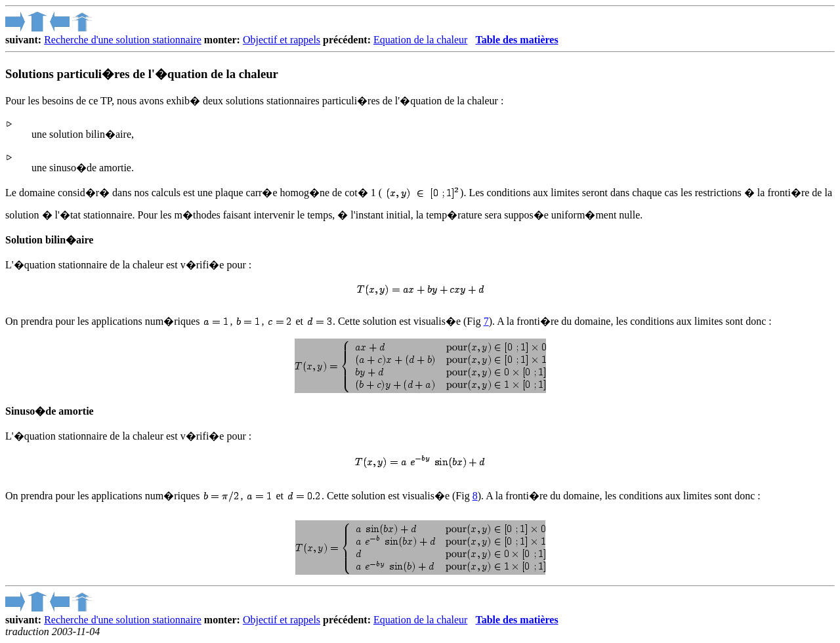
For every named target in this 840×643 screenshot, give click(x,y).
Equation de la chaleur (421, 40)
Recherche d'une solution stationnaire (123, 40)
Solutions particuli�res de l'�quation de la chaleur (142, 74)
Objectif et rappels (282, 40)
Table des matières (516, 40)
